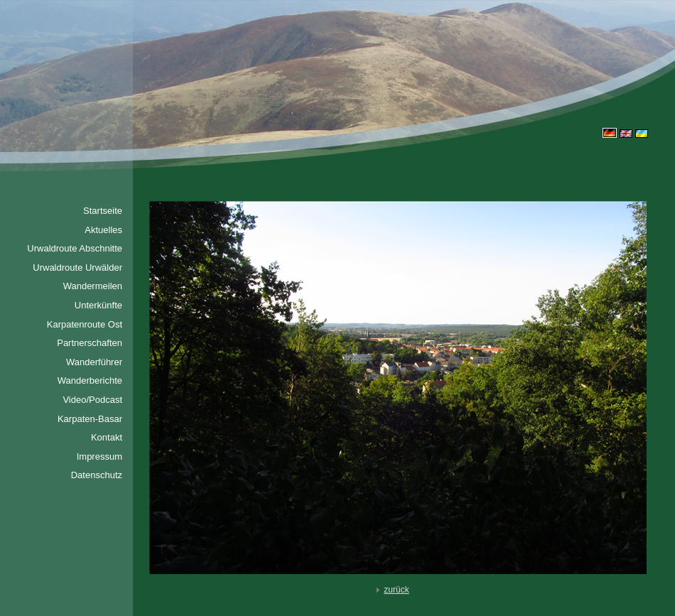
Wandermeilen (93, 286)
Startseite (103, 211)
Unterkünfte (98, 305)
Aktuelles (103, 230)
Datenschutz (97, 475)
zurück (390, 590)
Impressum (99, 456)
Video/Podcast (92, 400)
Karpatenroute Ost (85, 324)
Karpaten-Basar (90, 419)
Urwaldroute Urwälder (77, 268)
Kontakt (107, 437)
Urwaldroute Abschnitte (75, 248)
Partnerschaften (90, 343)
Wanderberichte (90, 380)
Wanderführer (94, 362)
